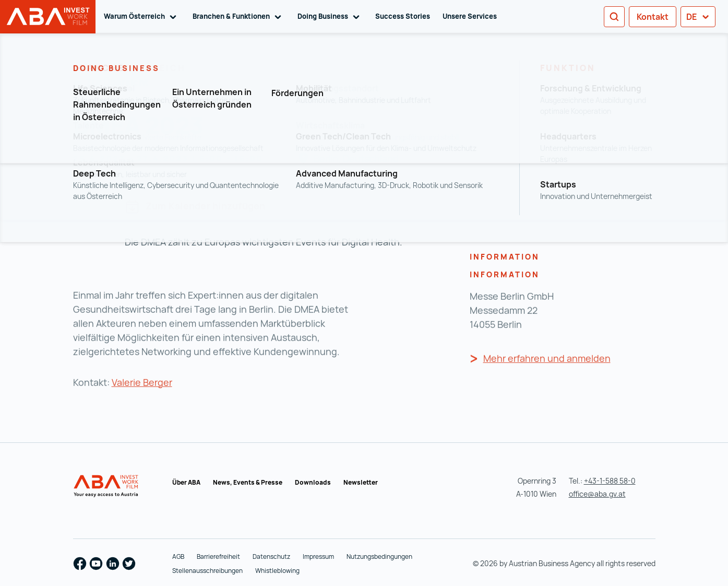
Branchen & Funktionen (239, 17)
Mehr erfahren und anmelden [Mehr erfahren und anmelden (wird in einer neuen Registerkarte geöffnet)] (547, 372)
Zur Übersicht (116, 82)
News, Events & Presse (248, 482)
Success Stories (403, 16)
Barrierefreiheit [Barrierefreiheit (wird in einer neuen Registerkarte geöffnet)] (218, 556)
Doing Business (330, 17)
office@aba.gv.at (597, 494)
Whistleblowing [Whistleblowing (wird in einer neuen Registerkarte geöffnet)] (277, 571)
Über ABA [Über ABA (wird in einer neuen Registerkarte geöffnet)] (186, 482)
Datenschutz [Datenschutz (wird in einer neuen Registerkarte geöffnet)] (271, 556)
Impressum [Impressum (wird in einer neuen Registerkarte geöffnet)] (318, 556)
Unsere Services (470, 16)
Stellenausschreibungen (207, 571)
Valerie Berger (142, 395)
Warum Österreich (142, 17)
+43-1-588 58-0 (610, 481)
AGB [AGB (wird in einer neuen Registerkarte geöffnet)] (178, 556)
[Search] (614, 17)
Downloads (313, 482)
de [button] (698, 17)
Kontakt (653, 17)
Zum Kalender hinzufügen (195, 207)
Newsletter (361, 482)
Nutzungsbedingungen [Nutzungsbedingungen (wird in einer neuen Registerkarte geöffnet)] (379, 556)
